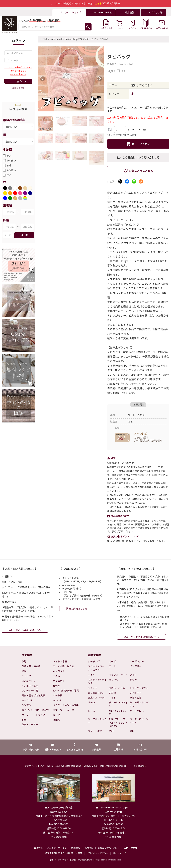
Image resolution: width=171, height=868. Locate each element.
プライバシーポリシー (98, 853)
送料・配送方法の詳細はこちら (25, 630)
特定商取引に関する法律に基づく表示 (64, 853)
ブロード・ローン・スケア (96, 668)
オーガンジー (137, 661)
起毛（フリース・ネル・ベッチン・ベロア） (118, 723)
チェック (26, 676)
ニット (112, 698)
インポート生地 (30, 686)
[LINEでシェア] (134, 181)
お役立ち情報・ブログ (109, 848)
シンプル (26, 705)
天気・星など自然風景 (33, 695)
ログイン (21, 81)
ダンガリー (136, 666)
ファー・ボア (95, 731)
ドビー (133, 679)
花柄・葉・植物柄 (31, 666)
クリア (7, 235)
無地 (24, 661)
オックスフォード (118, 675)
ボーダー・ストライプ (33, 715)
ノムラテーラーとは (57, 848)
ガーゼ (112, 661)
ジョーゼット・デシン (139, 704)
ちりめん (114, 679)
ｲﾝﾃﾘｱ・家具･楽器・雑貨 (66, 690)
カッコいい (28, 700)
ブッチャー (94, 688)
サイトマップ (119, 853)
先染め (112, 693)
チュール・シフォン (118, 704)
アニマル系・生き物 (64, 666)
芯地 (111, 731)
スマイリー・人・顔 (64, 710)
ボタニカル (59, 681)
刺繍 (24, 720)
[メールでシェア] (141, 181)
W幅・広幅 (135, 698)
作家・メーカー (30, 724)
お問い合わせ (131, 848)
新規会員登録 (18, 88)
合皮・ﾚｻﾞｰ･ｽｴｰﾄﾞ (97, 698)
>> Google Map (59, 837)
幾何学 (57, 686)
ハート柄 (58, 695)
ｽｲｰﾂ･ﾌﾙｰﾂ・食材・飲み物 (35, 710)
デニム (57, 676)
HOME (44, 39)
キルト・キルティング (97, 681)
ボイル (92, 675)
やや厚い (11, 170)
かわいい (58, 700)
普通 (9, 165)
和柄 (24, 671)
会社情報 (38, 848)
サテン (92, 702)
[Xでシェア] (120, 181)
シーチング (94, 661)
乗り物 (57, 715)
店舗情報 (75, 848)
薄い (9, 156)
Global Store (140, 766)
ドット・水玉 (60, 661)
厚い (9, 175)
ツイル (133, 675)
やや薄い (11, 160)
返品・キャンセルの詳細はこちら (141, 637)
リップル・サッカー (97, 721)
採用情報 (89, 848)
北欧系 (57, 720)
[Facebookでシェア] (127, 181)
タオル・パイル (117, 688)
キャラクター (60, 671)
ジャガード (136, 693)
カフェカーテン (96, 693)
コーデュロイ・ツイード (139, 721)
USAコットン (29, 681)
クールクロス (137, 711)
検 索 (24, 235)
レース (91, 711)
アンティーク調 (30, 690)
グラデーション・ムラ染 (66, 705)
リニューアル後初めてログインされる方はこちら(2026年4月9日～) (18, 71)
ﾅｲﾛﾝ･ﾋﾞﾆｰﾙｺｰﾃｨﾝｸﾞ (118, 712)
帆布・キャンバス (139, 688)
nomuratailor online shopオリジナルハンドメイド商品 (79, 39)
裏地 (132, 731)
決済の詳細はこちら (77, 609)
